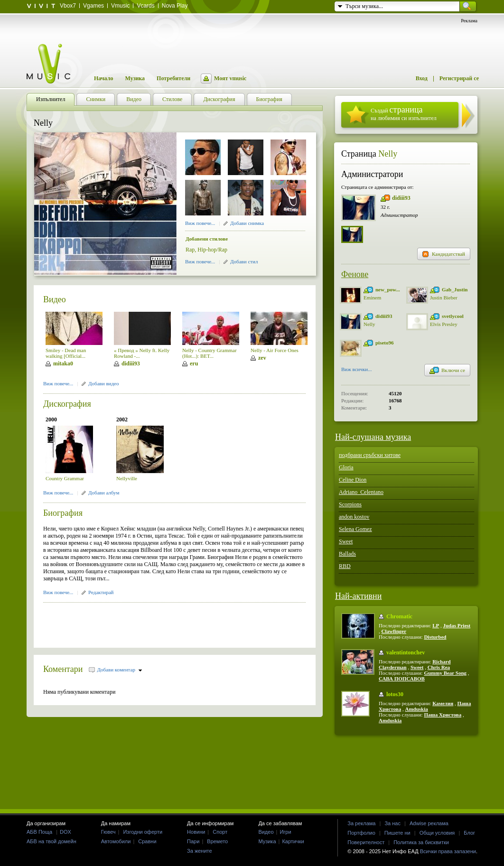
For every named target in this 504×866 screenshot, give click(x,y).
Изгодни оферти (143, 832)
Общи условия (437, 833)
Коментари (63, 669)
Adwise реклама (429, 823)
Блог (469, 833)
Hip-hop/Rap (212, 250)
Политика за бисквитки (421, 842)
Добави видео (103, 383)
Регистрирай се (459, 78)
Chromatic (399, 616)
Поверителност (366, 842)
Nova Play (175, 6)
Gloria (346, 467)
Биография (63, 513)
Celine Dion (353, 480)
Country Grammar (65, 478)
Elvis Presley (444, 324)
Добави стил (244, 261)
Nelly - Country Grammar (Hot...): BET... (210, 353)
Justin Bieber (444, 298)
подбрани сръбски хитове (370, 455)
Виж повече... (200, 223)
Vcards (145, 6)
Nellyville (127, 478)
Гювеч (108, 832)
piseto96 (385, 343)
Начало (103, 78)
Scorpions (350, 504)
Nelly (388, 154)
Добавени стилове (207, 239)
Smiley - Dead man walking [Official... (66, 353)
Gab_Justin (455, 289)
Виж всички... (357, 370)
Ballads (347, 554)
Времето (217, 841)
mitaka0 (63, 363)
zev (262, 358)
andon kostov (354, 517)
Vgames (93, 6)
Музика (135, 78)
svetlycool (453, 316)
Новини (196, 832)
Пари (193, 841)
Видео (55, 299)
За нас (392, 823)
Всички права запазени (448, 851)
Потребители (173, 78)
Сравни (147, 841)
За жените (200, 851)
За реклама (361, 823)
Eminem (372, 298)
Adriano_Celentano (361, 492)
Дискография (67, 404)
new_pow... (388, 289)
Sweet (346, 541)
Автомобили (116, 841)
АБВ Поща (39, 832)
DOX (65, 832)
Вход (422, 78)
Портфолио (361, 833)
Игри (285, 832)
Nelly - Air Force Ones (275, 350)
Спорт (220, 832)
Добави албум (104, 493)
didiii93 (131, 363)
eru (194, 363)
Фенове (355, 274)
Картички (293, 841)
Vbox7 (68, 6)
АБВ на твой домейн (51, 841)
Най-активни (358, 596)
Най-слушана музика (373, 437)
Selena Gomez (355, 529)
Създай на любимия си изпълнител (404, 113)
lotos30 (395, 694)
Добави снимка (247, 223)
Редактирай (101, 592)
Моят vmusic (230, 78)
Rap (190, 250)
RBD (345, 566)
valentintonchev (406, 652)
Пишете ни (397, 833)
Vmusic (120, 6)
